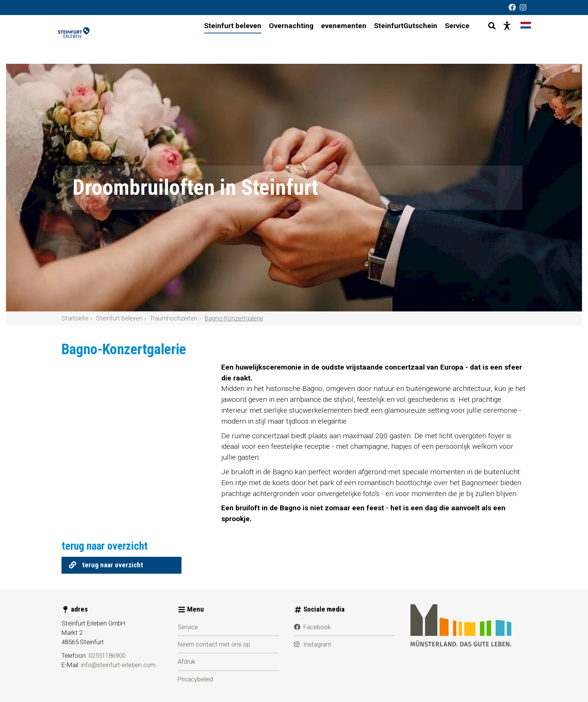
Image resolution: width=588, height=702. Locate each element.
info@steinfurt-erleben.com (118, 665)
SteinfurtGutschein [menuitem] (399, 39)
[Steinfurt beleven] (99, 39)
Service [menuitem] (450, 39)
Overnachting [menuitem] (284, 39)
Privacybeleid (195, 679)
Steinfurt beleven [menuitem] (226, 39)
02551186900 (107, 655)
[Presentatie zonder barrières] (500, 39)
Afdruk (187, 661)
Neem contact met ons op (214, 644)
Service (188, 627)
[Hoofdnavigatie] (330, 40)
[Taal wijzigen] (519, 39)
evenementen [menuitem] (337, 39)
